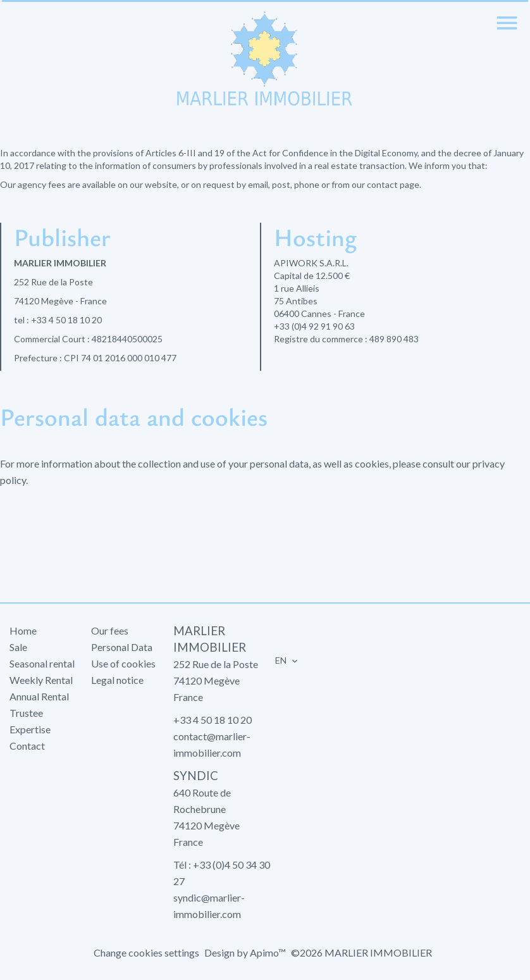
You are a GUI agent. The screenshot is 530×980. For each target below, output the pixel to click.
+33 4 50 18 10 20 (66, 320)
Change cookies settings (146, 952)
